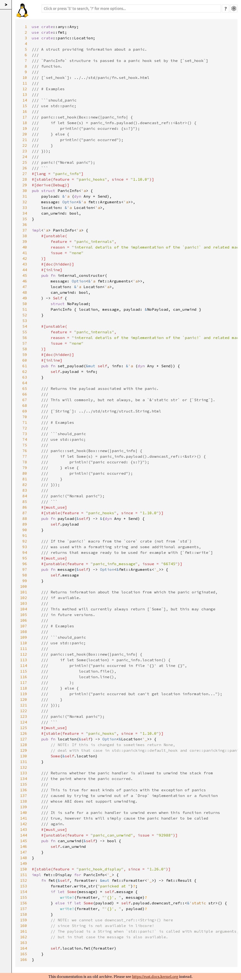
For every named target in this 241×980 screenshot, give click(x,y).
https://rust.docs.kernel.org (155, 976)
